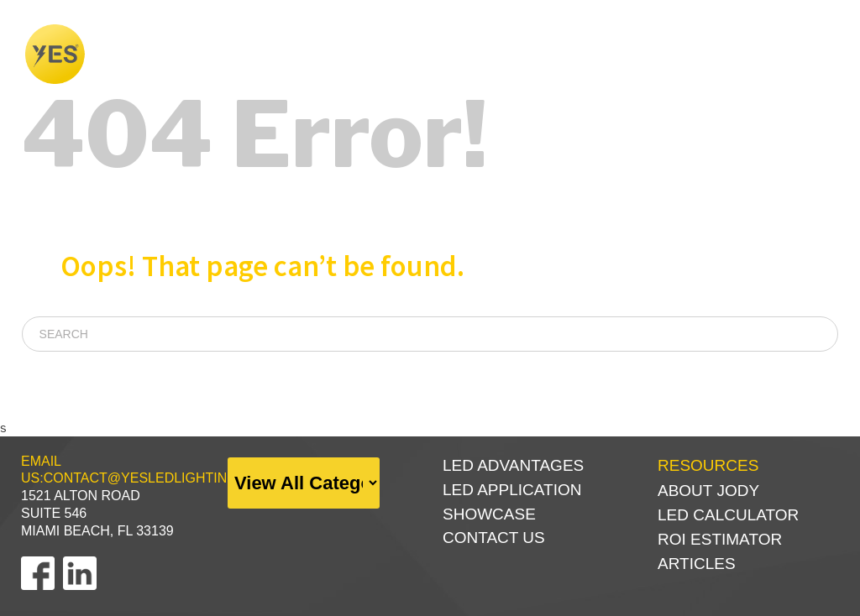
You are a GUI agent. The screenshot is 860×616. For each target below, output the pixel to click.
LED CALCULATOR (728, 515)
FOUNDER (329, 54)
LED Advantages (513, 465)
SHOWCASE (542, 54)
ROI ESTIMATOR (720, 539)
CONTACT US (494, 538)
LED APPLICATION (512, 490)
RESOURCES (776, 54)
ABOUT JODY (708, 491)
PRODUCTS (657, 54)
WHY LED (427, 54)
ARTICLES (697, 564)
